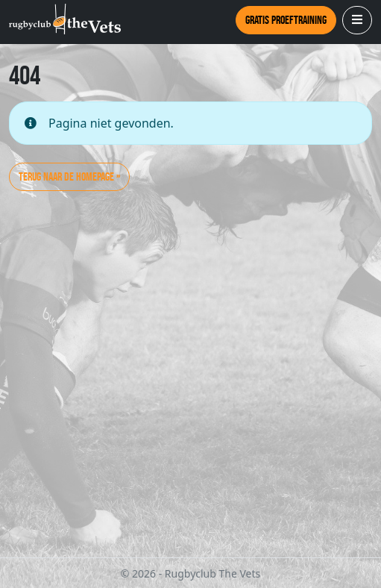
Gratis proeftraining (286, 20)
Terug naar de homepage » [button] (69, 176)
